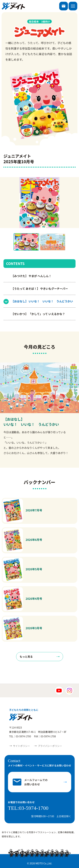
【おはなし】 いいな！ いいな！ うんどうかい (42, 301)
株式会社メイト (13, 6)
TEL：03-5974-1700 (20, 736)
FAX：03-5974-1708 (45, 736)
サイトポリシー (22, 746)
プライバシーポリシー (50, 746)
